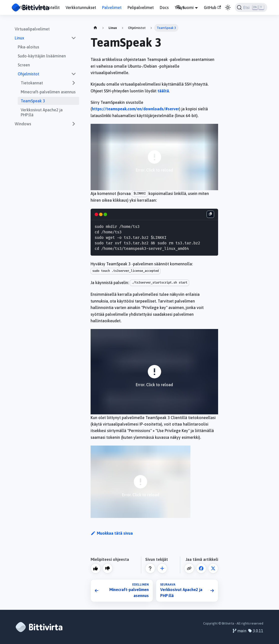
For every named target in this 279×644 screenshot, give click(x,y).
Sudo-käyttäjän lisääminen (42, 56)
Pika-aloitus (28, 47)
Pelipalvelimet (141, 7)
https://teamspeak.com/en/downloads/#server (136, 109)
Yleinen (25, 7)
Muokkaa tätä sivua (112, 533)
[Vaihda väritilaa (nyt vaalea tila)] (228, 7)
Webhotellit (49, 7)
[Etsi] (251, 7)
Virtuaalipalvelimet (32, 29)
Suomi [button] (185, 7)
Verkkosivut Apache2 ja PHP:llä (42, 112)
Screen (24, 65)
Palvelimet (112, 7)
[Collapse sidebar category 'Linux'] (74, 38)
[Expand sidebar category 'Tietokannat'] (74, 83)
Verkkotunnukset (81, 7)
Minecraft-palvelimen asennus (48, 92)
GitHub (212, 7)
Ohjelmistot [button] (28, 74)
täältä (163, 91)
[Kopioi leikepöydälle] (210, 214)
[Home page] (95, 28)
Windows (23, 124)
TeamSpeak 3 (33, 101)
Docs (164, 7)
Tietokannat (32, 83)
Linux (19, 38)
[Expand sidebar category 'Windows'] (74, 124)
